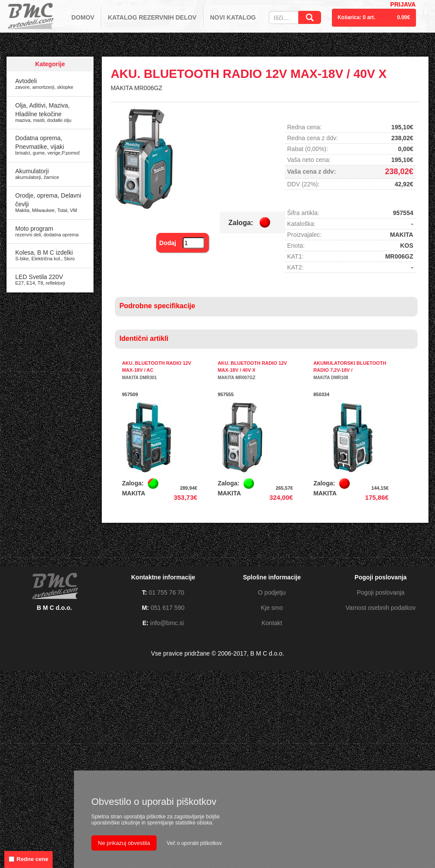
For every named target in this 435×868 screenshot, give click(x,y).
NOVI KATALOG (233, 17)
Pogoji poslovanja (381, 592)
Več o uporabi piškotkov (194, 843)
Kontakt (272, 623)
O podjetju (272, 592)
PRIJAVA (403, 4)
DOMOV (83, 17)
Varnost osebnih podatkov (381, 608)
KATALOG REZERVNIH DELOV (152, 17)
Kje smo (272, 608)
